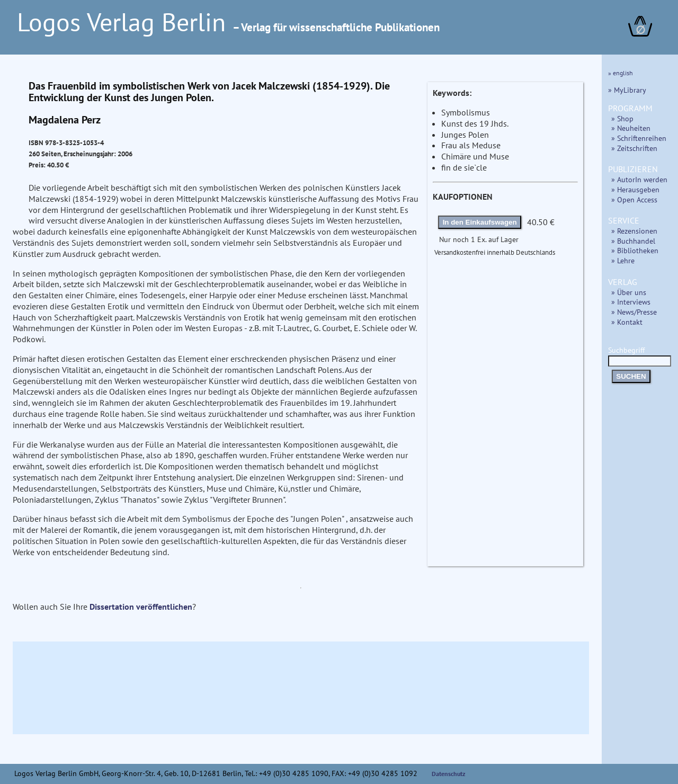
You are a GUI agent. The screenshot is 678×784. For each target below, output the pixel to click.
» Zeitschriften (634, 148)
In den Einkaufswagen (480, 222)
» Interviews (631, 302)
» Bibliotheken (635, 250)
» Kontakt (627, 322)
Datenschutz (449, 774)
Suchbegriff (640, 355)
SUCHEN (631, 376)
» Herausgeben (635, 189)
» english (621, 73)
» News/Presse (634, 312)
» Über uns (629, 292)
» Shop (622, 118)
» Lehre (623, 260)
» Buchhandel (633, 241)
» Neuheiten (631, 128)
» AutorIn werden (639, 179)
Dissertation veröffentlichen (141, 607)
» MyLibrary (627, 90)
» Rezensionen (634, 231)
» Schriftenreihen (639, 138)
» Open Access (634, 199)
